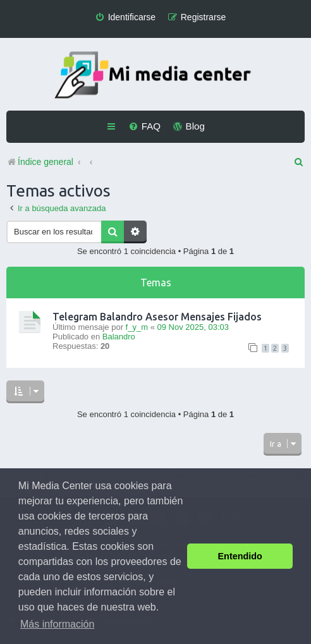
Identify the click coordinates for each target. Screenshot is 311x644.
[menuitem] (125, 17)
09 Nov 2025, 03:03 (192, 327)
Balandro (119, 337)
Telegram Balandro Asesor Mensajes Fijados (157, 317)
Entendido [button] (240, 556)
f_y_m (137, 327)
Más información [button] (57, 624)
